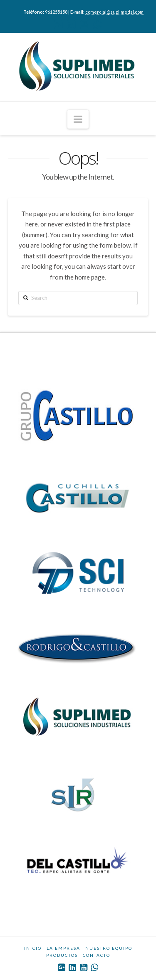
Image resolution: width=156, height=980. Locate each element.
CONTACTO (97, 955)
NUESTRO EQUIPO (109, 948)
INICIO (33, 948)
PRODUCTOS (62, 955)
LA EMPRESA (63, 948)
